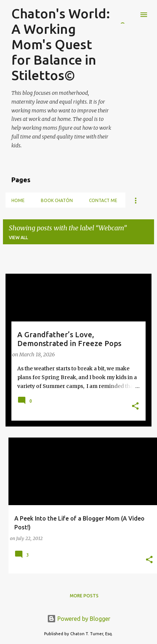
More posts (84, 596)
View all (18, 238)
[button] (135, 407)
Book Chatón (57, 200)
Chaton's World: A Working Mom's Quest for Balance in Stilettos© (61, 44)
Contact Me (103, 200)
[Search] (129, 15)
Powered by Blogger (79, 619)
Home (18, 200)
